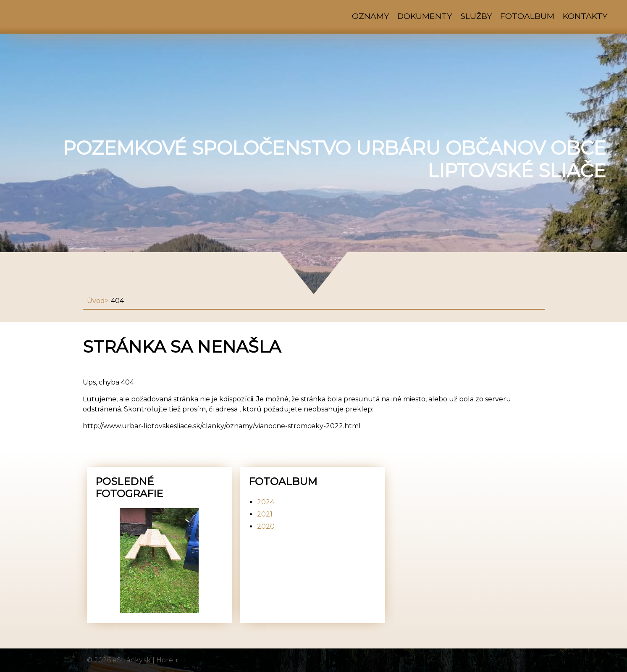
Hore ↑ (168, 660)
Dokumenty (425, 16)
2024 (266, 502)
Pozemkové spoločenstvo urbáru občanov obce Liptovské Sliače (334, 159)
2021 (265, 514)
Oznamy (370, 16)
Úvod (96, 301)
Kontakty (585, 16)
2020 (266, 526)
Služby (476, 16)
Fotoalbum (527, 16)
